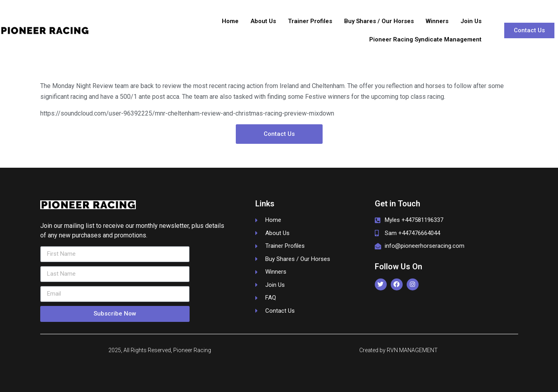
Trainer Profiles (310, 21)
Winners (437, 21)
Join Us (471, 21)
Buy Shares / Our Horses (379, 21)
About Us (263, 21)
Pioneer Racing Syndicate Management (425, 39)
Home (230, 21)
